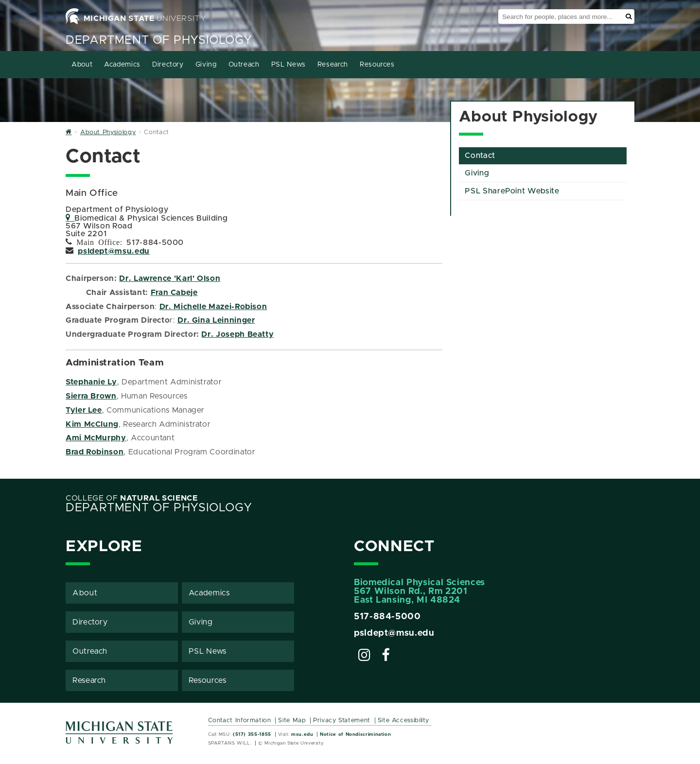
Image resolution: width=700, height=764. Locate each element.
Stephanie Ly (91, 382)
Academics (122, 65)
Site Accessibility (404, 721)
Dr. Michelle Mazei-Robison (213, 307)
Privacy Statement (342, 721)
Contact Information (240, 721)
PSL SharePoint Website (512, 191)
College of (132, 498)
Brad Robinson (95, 452)
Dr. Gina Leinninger (216, 320)
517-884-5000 (387, 617)
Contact (480, 156)
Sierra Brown (91, 396)
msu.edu (302, 734)
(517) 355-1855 (252, 734)
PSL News (289, 65)
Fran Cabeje (174, 293)
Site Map (292, 721)
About (82, 65)
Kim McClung (92, 424)
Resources (377, 65)
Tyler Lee (84, 410)
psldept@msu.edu (114, 251)
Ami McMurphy (96, 438)
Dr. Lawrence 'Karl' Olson (170, 278)
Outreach (244, 65)
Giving (206, 65)
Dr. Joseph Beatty (237, 334)
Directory (168, 65)
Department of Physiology (159, 40)
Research (333, 65)
